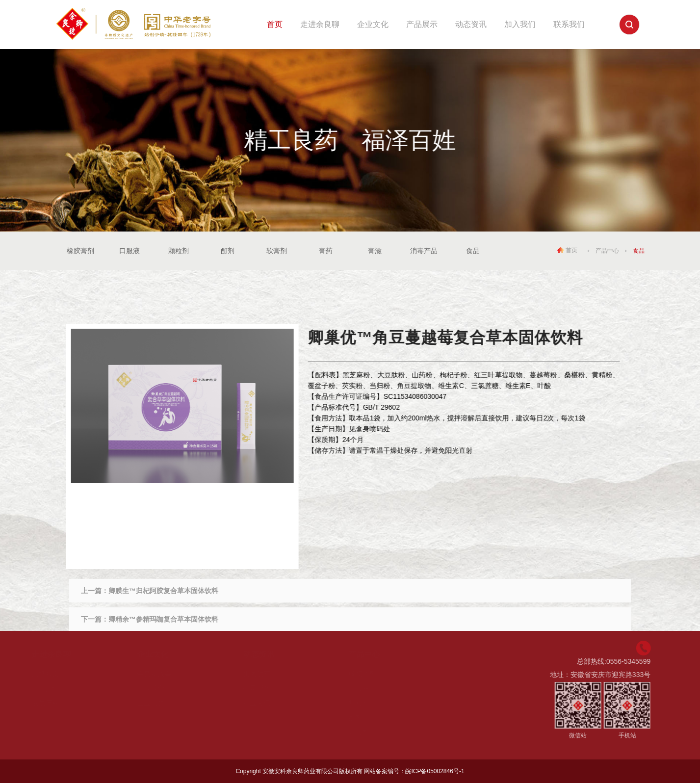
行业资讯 (267, 703)
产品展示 (422, 24)
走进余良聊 (320, 24)
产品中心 (607, 250)
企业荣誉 (161, 703)
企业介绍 (56, 688)
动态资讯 (471, 24)
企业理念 (161, 688)
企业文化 (373, 24)
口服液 (130, 251)
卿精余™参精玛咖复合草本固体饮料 (163, 619)
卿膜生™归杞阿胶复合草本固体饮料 (163, 591)
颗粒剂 (179, 251)
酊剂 (228, 251)
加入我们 (520, 24)
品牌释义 (56, 674)
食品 (473, 251)
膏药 (326, 251)
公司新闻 (267, 688)
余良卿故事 (165, 674)
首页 (275, 24)
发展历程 (56, 703)
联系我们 (569, 24)
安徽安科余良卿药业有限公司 (301, 771)
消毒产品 (424, 251)
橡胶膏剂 (80, 251)
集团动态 (267, 674)
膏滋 (375, 251)
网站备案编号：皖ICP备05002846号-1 (414, 771)
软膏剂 (277, 251)
